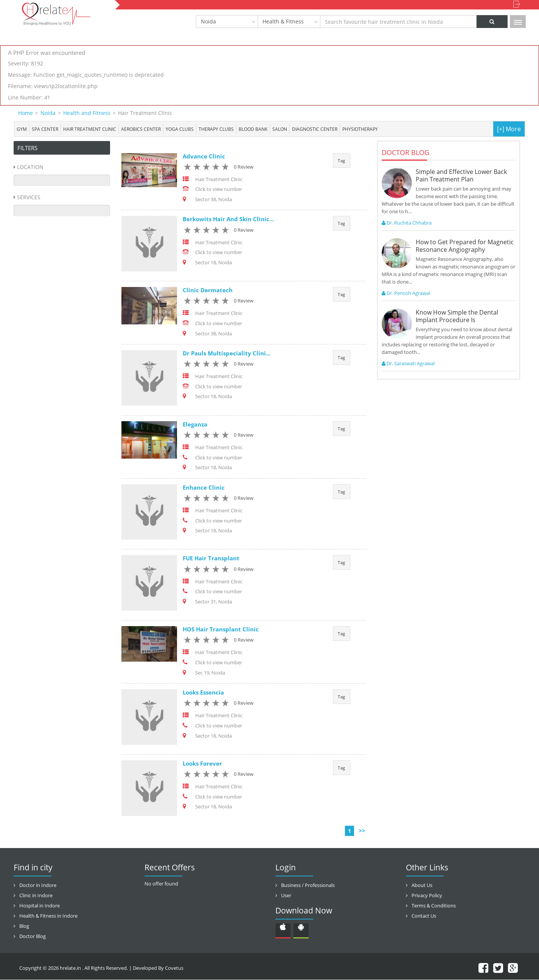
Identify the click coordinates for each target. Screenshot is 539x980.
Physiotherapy (360, 129)
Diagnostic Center (315, 129)
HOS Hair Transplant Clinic (221, 630)
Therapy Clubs (216, 129)
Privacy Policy (427, 896)
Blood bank (253, 129)
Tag (342, 160)
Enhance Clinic (204, 488)
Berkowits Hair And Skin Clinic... (228, 219)
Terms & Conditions (434, 906)
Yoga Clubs (180, 129)
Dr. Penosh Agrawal (406, 293)
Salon (280, 129)
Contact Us (424, 916)
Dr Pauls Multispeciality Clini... (227, 354)
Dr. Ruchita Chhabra (407, 223)
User (286, 896)
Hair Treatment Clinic (90, 129)
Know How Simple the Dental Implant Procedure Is (457, 316)
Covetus (174, 968)
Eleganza (195, 424)
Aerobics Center (141, 129)
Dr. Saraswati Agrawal (408, 363)
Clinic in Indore (36, 896)
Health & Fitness (283, 21)
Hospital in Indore (40, 906)
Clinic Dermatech (208, 290)
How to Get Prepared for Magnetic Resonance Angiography (465, 246)
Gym (22, 129)
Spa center (45, 129)
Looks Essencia (203, 693)
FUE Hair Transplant (211, 558)
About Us (422, 885)
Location (30, 167)
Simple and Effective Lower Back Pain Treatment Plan (461, 175)
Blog (24, 926)
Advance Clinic (204, 156)
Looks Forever (202, 764)
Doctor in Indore (38, 885)
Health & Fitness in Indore (48, 916)
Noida (208, 21)
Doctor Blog (33, 937)
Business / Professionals (308, 885)
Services (29, 197)
